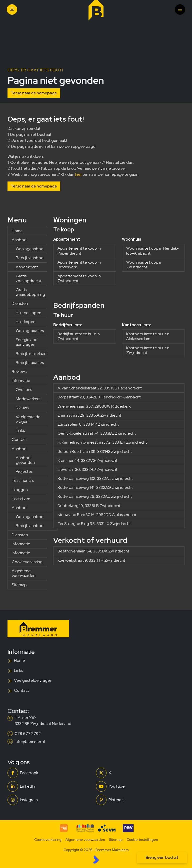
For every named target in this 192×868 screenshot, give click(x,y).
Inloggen (20, 490)
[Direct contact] (12, 9)
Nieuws (22, 408)
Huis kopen (26, 322)
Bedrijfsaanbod (30, 258)
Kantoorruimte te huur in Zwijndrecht (148, 350)
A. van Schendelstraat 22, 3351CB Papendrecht (100, 388)
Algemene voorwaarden (24, 573)
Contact (19, 439)
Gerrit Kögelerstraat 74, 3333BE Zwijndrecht (97, 433)
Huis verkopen (28, 313)
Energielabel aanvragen (27, 342)
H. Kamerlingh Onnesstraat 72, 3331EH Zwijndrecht (102, 442)
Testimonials (23, 480)
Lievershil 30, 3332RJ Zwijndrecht (87, 469)
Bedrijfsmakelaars (31, 354)
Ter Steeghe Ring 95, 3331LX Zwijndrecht (94, 524)
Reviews (19, 372)
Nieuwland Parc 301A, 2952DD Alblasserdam (97, 515)
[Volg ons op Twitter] (139, 773)
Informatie (21, 381)
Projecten (24, 471)
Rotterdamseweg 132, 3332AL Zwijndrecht (95, 478)
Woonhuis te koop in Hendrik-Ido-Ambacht (152, 251)
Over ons (24, 390)
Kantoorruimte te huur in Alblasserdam (148, 336)
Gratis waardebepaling (30, 292)
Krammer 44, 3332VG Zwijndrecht (87, 460)
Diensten (20, 303)
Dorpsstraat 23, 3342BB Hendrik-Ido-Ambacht (99, 397)
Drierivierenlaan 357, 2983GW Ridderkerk (94, 406)
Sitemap (19, 585)
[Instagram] (50, 800)
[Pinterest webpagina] (139, 800)
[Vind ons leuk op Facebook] (50, 773)
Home (17, 231)
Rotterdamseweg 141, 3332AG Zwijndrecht (95, 487)
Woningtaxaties (30, 331)
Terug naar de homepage (34, 93)
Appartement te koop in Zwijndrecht (79, 278)
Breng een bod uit (162, 857)
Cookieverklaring (27, 562)
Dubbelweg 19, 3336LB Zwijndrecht (89, 506)
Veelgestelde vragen (28, 419)
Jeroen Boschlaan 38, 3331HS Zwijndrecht (95, 451)
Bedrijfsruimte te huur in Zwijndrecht (79, 336)
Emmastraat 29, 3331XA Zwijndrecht (89, 415)
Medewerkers (28, 399)
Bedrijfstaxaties (30, 363)
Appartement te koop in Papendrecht (79, 251)
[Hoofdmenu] (180, 9)
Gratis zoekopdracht (28, 278)
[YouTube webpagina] (139, 786)
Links (20, 431)
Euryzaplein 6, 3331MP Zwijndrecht (88, 424)
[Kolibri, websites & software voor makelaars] (96, 860)
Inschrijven (21, 499)
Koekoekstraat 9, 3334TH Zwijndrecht (91, 560)
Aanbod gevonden (25, 460)
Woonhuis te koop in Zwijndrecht (144, 265)
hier (78, 174)
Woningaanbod (30, 249)
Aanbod (19, 240)
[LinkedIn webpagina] (50, 786)
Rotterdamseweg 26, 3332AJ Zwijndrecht (95, 496)
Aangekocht (27, 267)
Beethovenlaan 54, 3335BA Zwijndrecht (93, 551)
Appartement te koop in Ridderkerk (79, 265)
